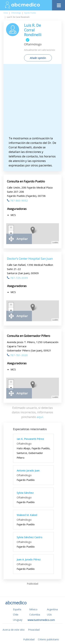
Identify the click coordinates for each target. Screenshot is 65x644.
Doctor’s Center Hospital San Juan (30, 259)
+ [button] (11, 228)
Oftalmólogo (16, 13)
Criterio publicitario (48, 639)
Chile (16, 615)
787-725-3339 (17, 278)
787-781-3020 (17, 355)
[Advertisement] (32, 102)
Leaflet (55, 243)
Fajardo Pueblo (30, 13)
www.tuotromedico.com (41, 620)
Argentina (52, 609)
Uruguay (18, 620)
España (17, 609)
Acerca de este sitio (14, 630)
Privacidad (34, 630)
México (33, 609)
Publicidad (29, 639)
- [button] (11, 233)
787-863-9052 (17, 200)
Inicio (6, 13)
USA (49, 615)
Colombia (35, 615)
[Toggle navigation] (58, 4)
